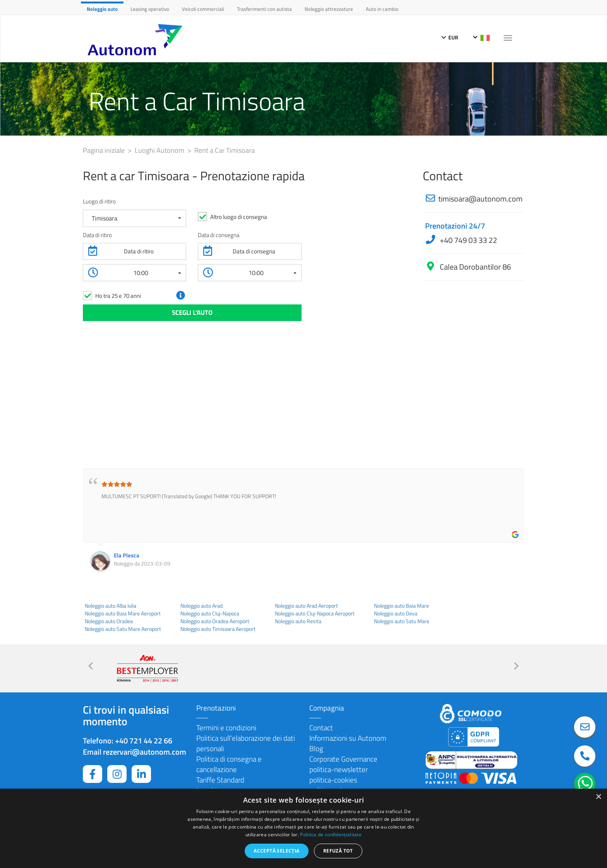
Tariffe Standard (220, 780)
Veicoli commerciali (203, 9)
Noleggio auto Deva (396, 613)
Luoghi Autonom (160, 150)
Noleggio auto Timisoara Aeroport (218, 629)
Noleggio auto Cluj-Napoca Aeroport (315, 613)
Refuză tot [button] (338, 851)
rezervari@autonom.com (145, 752)
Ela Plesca (127, 555)
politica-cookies (333, 780)
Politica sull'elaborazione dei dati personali (246, 743)
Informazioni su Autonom (348, 738)
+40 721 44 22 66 (144, 741)
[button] (135, 218)
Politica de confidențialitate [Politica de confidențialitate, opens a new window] (331, 835)
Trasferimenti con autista (264, 9)
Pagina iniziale (105, 150)
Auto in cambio (382, 9)
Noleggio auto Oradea (109, 621)
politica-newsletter (339, 769)
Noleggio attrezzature (329, 9)
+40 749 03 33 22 (468, 240)
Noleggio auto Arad (201, 606)
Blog (316, 748)
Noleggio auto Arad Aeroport (306, 606)
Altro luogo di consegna (239, 217)
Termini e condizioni (226, 727)
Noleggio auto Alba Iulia (111, 606)
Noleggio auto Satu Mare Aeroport (123, 629)
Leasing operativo (150, 9)
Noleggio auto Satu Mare (402, 621)
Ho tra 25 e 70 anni (118, 296)
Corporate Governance (343, 759)
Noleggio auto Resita (298, 621)
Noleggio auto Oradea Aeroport (215, 621)
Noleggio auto (102, 9)
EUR (450, 37)
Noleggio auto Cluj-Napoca (210, 613)
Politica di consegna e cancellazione (229, 764)
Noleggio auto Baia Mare (401, 606)
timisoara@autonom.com (480, 199)
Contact (321, 727)
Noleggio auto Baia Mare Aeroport (123, 613)
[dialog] (303, 828)
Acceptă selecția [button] (276, 851)
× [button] (598, 797)
